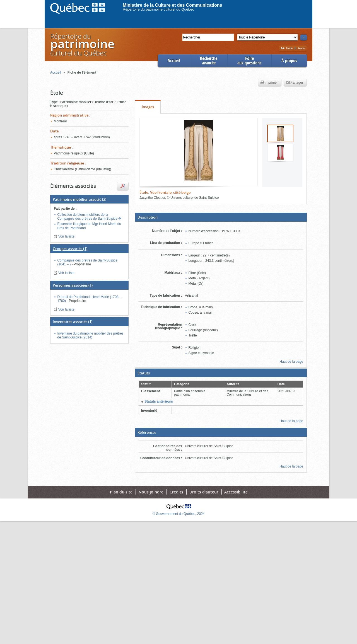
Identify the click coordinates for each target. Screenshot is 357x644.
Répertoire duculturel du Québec (82, 44)
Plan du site (121, 492)
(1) (70, 249)
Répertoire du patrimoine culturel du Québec (158, 9)
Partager (295, 83)
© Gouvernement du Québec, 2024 (179, 514)
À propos (289, 61)
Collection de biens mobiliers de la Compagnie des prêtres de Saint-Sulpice (88, 217)
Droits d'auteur (204, 492)
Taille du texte (293, 49)
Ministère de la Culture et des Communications (173, 5)
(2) (79, 199)
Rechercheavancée (209, 61)
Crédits (176, 492)
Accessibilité (236, 492)
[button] (221, 217)
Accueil (174, 61)
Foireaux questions (249, 61)
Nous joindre (151, 492)
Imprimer (269, 83)
